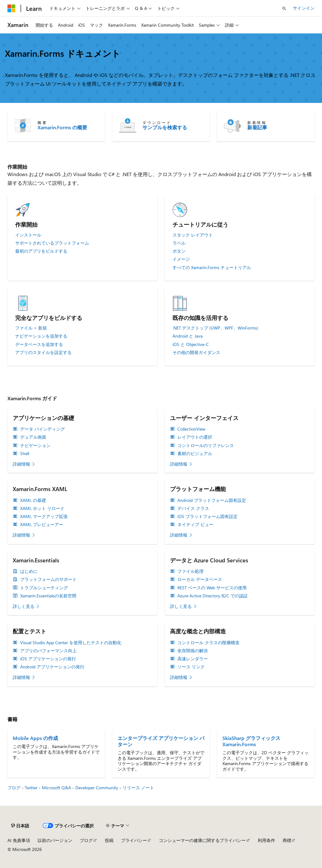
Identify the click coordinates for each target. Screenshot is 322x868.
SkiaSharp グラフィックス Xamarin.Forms (251, 741)
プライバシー (134, 840)
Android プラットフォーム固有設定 (212, 500)
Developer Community (97, 788)
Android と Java (188, 336)
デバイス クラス (193, 508)
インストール (28, 235)
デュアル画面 (33, 437)
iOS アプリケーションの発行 (48, 659)
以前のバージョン (55, 840)
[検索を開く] (284, 8)
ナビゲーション (35, 445)
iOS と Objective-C (191, 344)
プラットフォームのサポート (48, 579)
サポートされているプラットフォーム (52, 243)
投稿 (109, 840)
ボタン (179, 251)
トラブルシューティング (44, 588)
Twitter (31, 788)
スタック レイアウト (193, 235)
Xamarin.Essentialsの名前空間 (48, 596)
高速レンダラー (193, 659)
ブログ (14, 788)
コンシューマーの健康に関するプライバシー (202, 840)
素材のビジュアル (195, 454)
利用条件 (266, 840)
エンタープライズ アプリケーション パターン (161, 741)
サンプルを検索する (165, 127)
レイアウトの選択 (195, 437)
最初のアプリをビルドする (41, 251)
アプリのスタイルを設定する (43, 352)
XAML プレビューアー (42, 525)
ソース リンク (191, 667)
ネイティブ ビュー (195, 525)
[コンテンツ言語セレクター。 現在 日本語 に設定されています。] (20, 826)
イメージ (181, 259)
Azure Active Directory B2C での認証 (213, 596)
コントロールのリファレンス (206, 445)
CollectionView (191, 429)
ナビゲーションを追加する (41, 336)
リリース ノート (138, 788)
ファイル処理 (190, 571)
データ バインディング (42, 429)
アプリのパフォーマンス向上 (48, 651)
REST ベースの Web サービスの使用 (212, 588)
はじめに (29, 571)
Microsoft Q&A (56, 788)
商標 (287, 840)
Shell (25, 454)
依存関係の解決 (193, 651)
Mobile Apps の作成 (35, 738)
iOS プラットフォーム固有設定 (208, 516)
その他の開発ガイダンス (196, 352)
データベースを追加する (39, 344)
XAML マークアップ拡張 (44, 516)
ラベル (179, 243)
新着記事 (257, 127)
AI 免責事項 (19, 840)
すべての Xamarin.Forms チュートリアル (212, 268)
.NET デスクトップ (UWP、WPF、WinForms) (215, 328)
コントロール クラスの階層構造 (208, 643)
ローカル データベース (200, 579)
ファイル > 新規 (31, 328)
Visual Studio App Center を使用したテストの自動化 (71, 643)
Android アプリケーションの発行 (52, 667)
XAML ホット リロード (42, 508)
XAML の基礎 (33, 500)
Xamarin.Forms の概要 (62, 127)
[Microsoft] (11, 8)
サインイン (304, 8)
